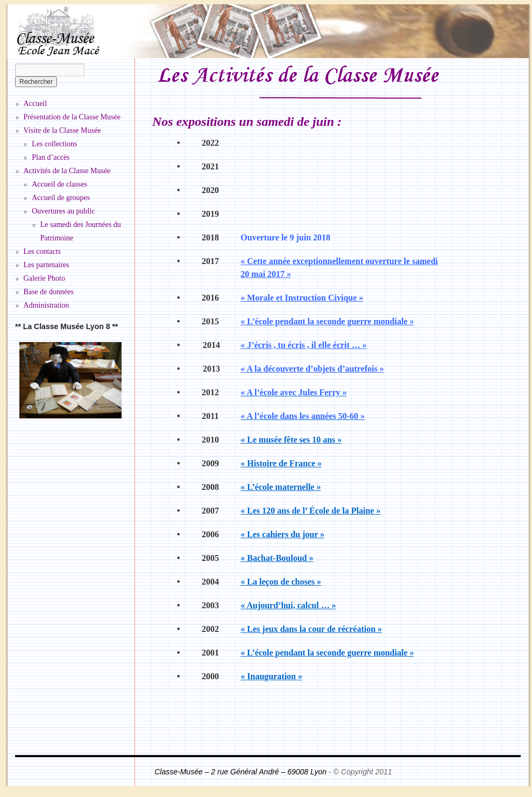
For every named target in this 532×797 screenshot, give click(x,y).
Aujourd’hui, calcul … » (288, 605)
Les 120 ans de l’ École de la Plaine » (310, 511)
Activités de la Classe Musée (67, 171)
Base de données (49, 292)
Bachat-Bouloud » (277, 558)
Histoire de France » (281, 463)
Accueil (36, 104)
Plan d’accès (51, 157)
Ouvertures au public (63, 211)
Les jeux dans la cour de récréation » (311, 629)
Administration (47, 305)
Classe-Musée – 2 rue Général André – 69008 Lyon (242, 772)
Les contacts (42, 251)
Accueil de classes (59, 184)
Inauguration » (271, 676)
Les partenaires (47, 265)
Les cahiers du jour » (282, 534)
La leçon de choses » (281, 582)
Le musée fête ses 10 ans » (291, 440)
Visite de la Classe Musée (62, 130)
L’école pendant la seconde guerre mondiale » (327, 653)
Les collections (54, 144)
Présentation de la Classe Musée (72, 117)
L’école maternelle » (281, 487)
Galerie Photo (44, 278)
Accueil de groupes (61, 198)
